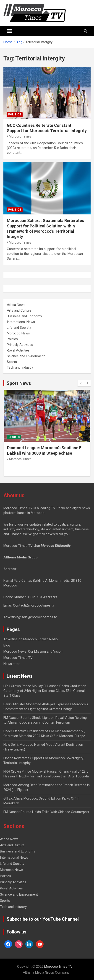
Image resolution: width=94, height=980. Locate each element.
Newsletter (12, 664)
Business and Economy (24, 316)
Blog (7, 645)
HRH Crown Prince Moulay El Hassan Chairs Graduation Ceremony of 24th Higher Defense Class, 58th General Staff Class (45, 691)
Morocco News (18, 333)
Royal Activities (18, 350)
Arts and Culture (19, 310)
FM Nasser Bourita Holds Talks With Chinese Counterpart (46, 812)
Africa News (16, 305)
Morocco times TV (58, 967)
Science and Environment (26, 356)
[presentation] (81, 383)
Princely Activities (20, 345)
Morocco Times (20, 136)
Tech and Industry (20, 367)
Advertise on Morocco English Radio (31, 639)
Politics (15, 115)
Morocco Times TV (18, 658)
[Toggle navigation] (9, 31)
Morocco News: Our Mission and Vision (33, 652)
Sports (12, 362)
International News (21, 322)
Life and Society (19, 328)
